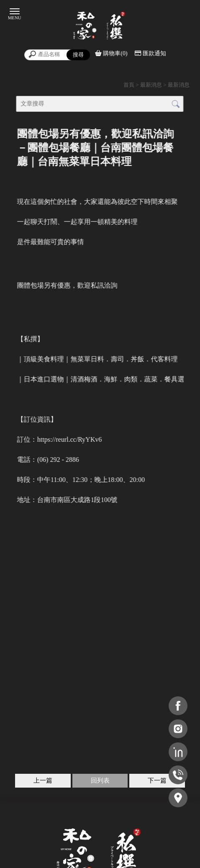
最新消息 (151, 85)
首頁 (129, 85)
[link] (69, 439)
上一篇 (43, 780)
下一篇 (157, 780)
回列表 (100, 780)
